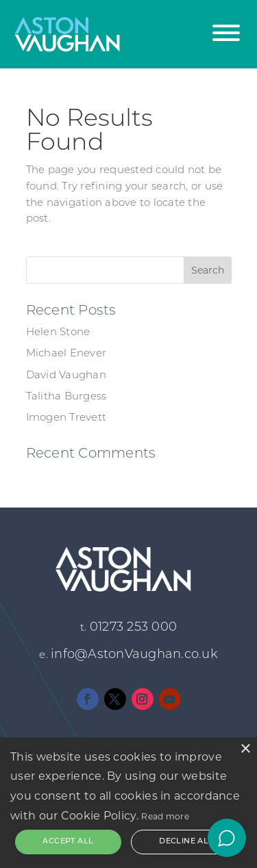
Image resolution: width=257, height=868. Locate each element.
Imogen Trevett (66, 418)
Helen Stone (58, 333)
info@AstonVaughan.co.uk (134, 655)
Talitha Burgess (66, 397)
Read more (165, 816)
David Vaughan (66, 376)
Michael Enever (66, 354)
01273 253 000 (133, 628)
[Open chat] (227, 838)
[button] (226, 26)
